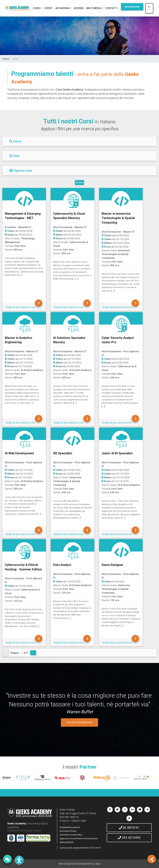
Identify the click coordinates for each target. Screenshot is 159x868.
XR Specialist (63, 453)
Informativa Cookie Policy (71, 835)
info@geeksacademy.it (70, 827)
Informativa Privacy (68, 831)
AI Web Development (19, 453)
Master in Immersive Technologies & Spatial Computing (118, 218)
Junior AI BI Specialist (117, 453)
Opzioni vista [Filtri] (21, 171)
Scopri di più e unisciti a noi (20, 307)
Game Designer (112, 565)
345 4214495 (129, 838)
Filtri (14, 156)
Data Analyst (62, 565)
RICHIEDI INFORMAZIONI (80, 722)
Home (6, 59)
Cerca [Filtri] (15, 141)
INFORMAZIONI (132, 7)
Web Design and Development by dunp (80, 864)
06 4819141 (129, 828)
